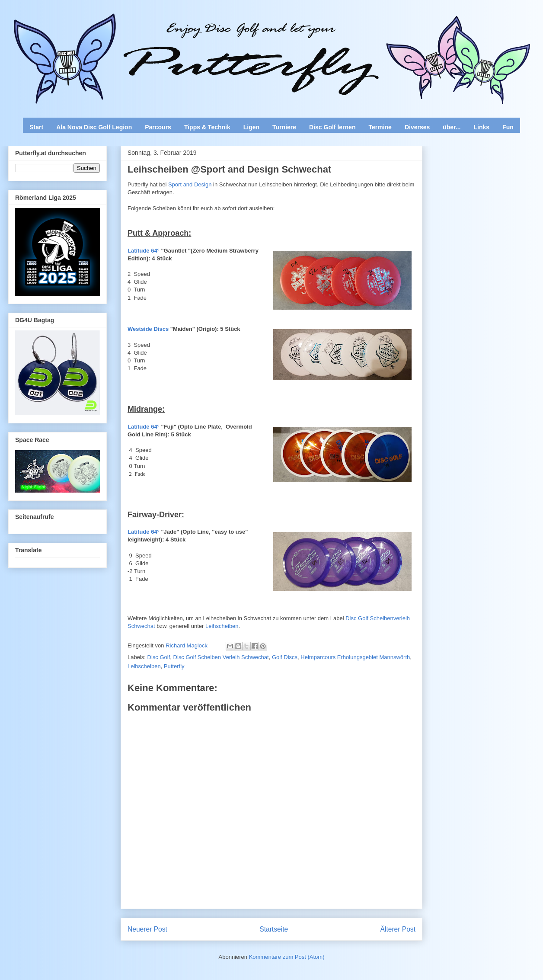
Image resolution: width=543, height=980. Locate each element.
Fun (508, 127)
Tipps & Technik (207, 127)
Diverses (417, 127)
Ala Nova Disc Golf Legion (94, 127)
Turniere (284, 127)
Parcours (158, 127)
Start (36, 127)
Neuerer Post (147, 929)
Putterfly (174, 666)
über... (452, 127)
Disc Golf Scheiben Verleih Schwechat (221, 657)
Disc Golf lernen (332, 127)
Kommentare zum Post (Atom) (287, 957)
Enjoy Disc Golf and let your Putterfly (104, 29)
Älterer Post (398, 929)
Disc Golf (159, 657)
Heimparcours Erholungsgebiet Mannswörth (355, 657)
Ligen (251, 127)
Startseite (274, 929)
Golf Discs (285, 657)
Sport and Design (190, 184)
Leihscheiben (222, 626)
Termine (380, 127)
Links (482, 127)
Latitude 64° (144, 251)
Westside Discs (148, 329)
